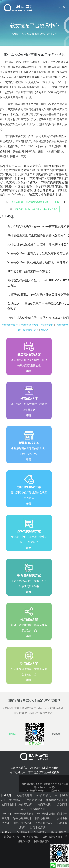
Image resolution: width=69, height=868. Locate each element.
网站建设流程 (24, 795)
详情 (29, 371)
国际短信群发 (42, 841)
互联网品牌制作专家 (32, 784)
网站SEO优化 (43, 795)
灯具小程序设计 (39, 827)
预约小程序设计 (22, 823)
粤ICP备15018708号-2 (45, 787)
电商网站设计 (45, 804)
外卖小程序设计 (44, 823)
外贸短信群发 (12, 837)
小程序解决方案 (30, 325)
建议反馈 (56, 734)
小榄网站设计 (15, 800)
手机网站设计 (35, 800)
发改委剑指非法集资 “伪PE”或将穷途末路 (30, 202)
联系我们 (13, 734)
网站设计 (46, 330)
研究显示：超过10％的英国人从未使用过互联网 (36, 209)
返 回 (57, 202)
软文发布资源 (31, 330)
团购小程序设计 (44, 818)
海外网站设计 (26, 804)
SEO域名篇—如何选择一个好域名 (29, 271)
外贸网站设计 (38, 809)
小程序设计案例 (23, 814)
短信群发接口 (31, 837)
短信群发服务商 (52, 837)
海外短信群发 (39, 832)
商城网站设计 (54, 800)
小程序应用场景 (10, 325)
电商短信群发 (58, 832)
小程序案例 (47, 325)
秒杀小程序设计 (22, 818)
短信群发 (22, 832)
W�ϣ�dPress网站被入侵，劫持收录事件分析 (38, 262)
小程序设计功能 (45, 814)
